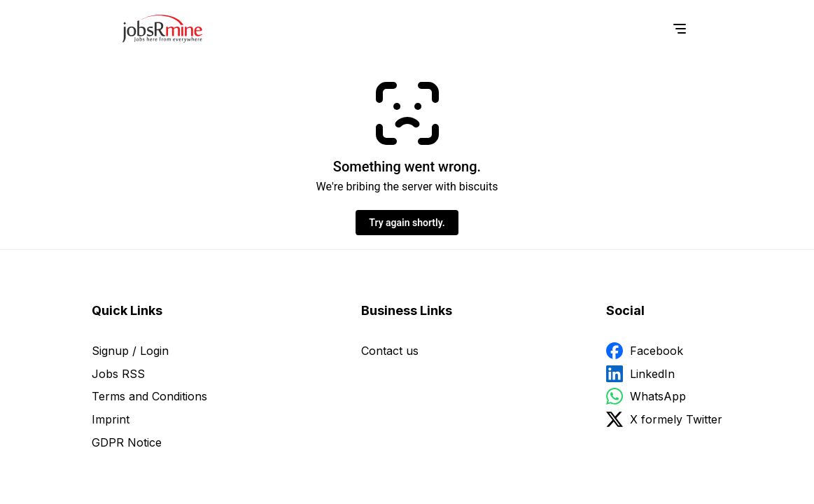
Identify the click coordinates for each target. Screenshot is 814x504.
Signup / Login (130, 351)
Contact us (390, 351)
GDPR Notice (127, 442)
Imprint (111, 419)
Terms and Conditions (149, 396)
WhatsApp (658, 396)
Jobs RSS (118, 374)
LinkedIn (652, 374)
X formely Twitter (676, 419)
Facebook (657, 351)
